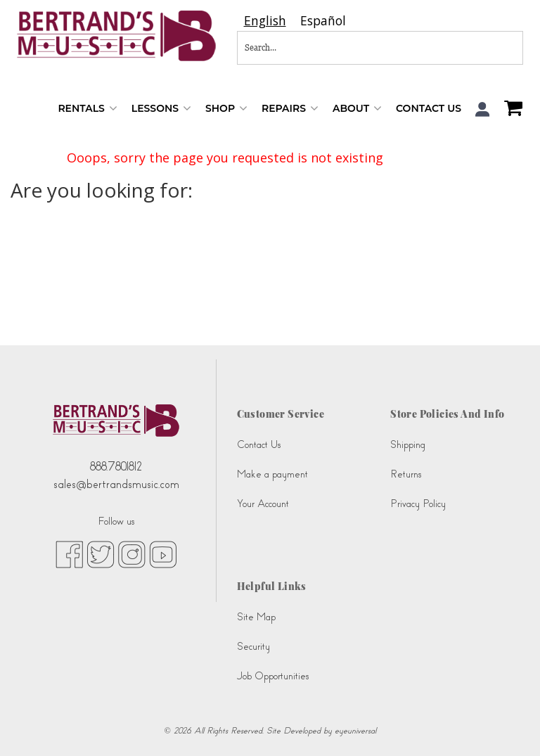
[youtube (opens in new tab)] (163, 554)
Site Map (256, 617)
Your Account (263, 504)
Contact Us (429, 108)
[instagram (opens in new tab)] (132, 554)
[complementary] (508, 724)
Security (253, 647)
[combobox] (265, 21)
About (357, 109)
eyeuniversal (355, 731)
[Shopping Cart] (510, 110)
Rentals (87, 109)
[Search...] (334, 48)
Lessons (161, 109)
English (265, 21)
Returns (406, 474)
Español (323, 21)
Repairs (290, 109)
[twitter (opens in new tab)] (101, 554)
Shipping (408, 445)
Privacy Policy (418, 504)
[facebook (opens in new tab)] (69, 554)
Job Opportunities (273, 676)
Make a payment (272, 474)
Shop (226, 109)
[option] (323, 21)
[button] (483, 109)
